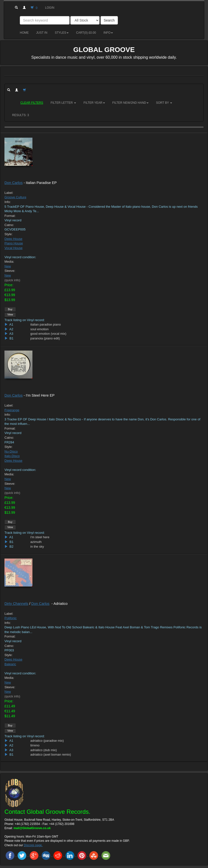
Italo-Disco (12, 456)
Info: (8, 202)
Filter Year (94, 103)
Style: (9, 234)
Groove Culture (15, 197)
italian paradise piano (46, 324)
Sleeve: (10, 271)
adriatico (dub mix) (44, 750)
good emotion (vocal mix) (48, 334)
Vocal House (13, 248)
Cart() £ (86, 33)
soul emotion (40, 329)
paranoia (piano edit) (45, 338)
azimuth (36, 542)
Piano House (14, 243)
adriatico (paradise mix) (47, 741)
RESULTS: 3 (21, 115)
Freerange (12, 410)
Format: (10, 216)
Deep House (13, 239)
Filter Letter (63, 103)
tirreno (35, 745)
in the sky (37, 547)
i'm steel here (40, 537)
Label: (9, 193)
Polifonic (11, 618)
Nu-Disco (11, 451)
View (10, 314)
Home (24, 33)
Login (50, 8)
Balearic (10, 664)
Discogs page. (33, 845)
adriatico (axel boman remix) (51, 754)
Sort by (164, 103)
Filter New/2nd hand (130, 103)
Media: (9, 262)
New (8, 266)
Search (109, 20)
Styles (62, 33)
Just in (42, 33)
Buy (10, 309)
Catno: (9, 225)
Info (108, 33)
